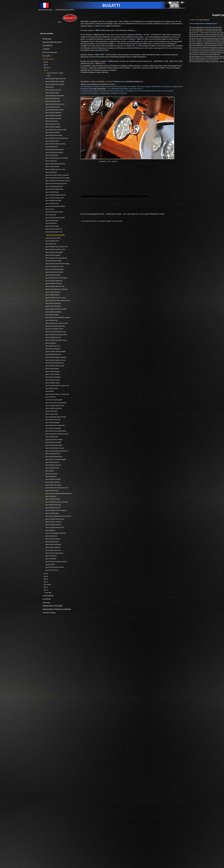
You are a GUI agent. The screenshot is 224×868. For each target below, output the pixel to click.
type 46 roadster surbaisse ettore (52, 197)
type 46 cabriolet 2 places (50, 382)
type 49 (44, 576)
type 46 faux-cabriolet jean (50, 348)
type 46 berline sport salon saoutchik (53, 309)
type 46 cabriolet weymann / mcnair (53, 169)
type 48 (44, 573)
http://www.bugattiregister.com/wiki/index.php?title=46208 (206, 31)
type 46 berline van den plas (51, 485)
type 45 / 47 (45, 67)
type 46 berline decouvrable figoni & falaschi (55, 317)
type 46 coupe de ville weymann (52, 553)
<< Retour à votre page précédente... (200, 20)
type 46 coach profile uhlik (50, 292)
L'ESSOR (45, 48)
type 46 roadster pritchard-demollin (53, 163)
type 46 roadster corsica (50, 203)
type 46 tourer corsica (49, 121)
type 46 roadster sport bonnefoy (52, 272)
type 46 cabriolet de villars (50, 101)
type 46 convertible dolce (50, 98)
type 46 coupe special (49, 473)
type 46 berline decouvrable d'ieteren (53, 431)
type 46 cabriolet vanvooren (51, 465)
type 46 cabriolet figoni (49, 220)
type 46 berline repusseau (50, 482)
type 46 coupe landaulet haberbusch (53, 533)
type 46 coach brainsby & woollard (52, 217)
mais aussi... (46, 602)
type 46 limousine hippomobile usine (53, 78)
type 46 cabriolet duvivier (50, 294)
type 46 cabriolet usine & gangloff (52, 81)
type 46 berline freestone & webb (52, 365)
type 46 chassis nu (48, 397)
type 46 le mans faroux (49, 570)
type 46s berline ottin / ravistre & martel (54, 323)
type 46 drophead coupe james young (53, 334)
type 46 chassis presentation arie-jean (53, 561)
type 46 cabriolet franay (49, 192)
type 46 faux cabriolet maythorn (52, 212)
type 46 (44, 70)
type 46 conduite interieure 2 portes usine (54, 394)
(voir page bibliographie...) (99, 89)
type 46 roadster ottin (49, 320)
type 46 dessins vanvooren (50, 550)
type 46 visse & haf (48, 214)
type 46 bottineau (48, 530)
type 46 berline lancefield (50, 132)
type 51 (44, 581)
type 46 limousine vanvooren (51, 521)
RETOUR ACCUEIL (45, 10)
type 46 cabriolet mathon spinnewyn (53, 144)
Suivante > (115, 161)
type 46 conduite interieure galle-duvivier (54, 451)
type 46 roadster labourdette (51, 200)
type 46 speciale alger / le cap (51, 232)
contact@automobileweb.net (134, 82)
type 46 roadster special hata (51, 408)
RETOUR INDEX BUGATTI (65, 10)
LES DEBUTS (46, 45)
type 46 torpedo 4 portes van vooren (53, 297)
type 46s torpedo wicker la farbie (52, 110)
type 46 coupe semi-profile (50, 238)
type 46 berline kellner (49, 146)
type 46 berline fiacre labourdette (52, 95)
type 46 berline (47, 391)
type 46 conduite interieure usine (52, 527)
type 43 (44, 62)
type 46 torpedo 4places (50, 368)
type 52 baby (46, 584)
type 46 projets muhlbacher (50, 547)
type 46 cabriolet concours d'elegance (53, 510)
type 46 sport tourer (48, 243)
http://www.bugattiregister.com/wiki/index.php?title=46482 (206, 29)
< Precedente (102, 161)
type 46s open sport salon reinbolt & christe (55, 300)
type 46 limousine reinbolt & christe (53, 249)
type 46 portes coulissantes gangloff (53, 459)
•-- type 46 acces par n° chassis (52, 73)
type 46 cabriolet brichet (50, 468)
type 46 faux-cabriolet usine (51, 354)
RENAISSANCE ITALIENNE (51, 605)
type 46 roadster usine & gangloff (52, 84)
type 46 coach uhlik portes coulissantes (54, 289)
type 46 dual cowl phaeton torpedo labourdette (56, 493)
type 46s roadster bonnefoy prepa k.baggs (55, 263)
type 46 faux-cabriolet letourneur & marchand (55, 516)
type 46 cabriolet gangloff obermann (53, 195)
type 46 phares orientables (50, 377)
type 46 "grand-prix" (48, 496)
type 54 (44, 590)
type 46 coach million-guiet (50, 306)
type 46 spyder (47, 470)
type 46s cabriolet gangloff (50, 255)
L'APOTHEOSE (47, 595)
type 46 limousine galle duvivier (52, 189)
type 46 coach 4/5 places (50, 374)
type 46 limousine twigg (49, 226)
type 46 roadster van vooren (51, 90)
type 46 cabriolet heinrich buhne (52, 149)
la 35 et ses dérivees (49, 52)
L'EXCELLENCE (47, 59)
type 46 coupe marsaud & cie (51, 229)
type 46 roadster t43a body (50, 479)
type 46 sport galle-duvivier (50, 453)
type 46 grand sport (48, 476)
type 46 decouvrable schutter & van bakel (54, 175)
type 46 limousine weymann (51, 112)
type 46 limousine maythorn (51, 118)
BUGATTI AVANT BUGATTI (51, 42)
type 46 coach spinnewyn (50, 371)
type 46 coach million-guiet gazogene (53, 402)
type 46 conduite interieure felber (52, 405)
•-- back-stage (46, 592)
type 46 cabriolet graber (49, 141)
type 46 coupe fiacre (49, 172)
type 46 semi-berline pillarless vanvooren (54, 433)
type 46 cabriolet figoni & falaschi (52, 448)
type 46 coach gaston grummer (52, 186)
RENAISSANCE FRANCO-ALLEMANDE (56, 609)
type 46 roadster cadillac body (51, 280)
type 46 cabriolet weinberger (51, 312)
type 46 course (47, 209)
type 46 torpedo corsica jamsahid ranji (53, 258)
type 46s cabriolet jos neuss (51, 337)
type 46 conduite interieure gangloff (53, 351)
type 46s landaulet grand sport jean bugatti (55, 178)
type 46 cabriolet (47, 564)
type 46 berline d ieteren (50, 92)
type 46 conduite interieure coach (52, 519)
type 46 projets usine (49, 536)
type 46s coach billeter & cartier (52, 328)
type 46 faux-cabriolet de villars (52, 152)
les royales (45, 55)
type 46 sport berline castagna (51, 439)
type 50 (44, 579)
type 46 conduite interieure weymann (53, 357)
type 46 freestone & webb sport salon (53, 129)
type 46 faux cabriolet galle (50, 428)
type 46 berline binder (49, 388)
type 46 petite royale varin (50, 346)
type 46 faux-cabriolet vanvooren (52, 363)
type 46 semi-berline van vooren (52, 266)
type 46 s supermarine (49, 414)
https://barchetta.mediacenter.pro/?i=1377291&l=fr (203, 60)
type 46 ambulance (48, 343)
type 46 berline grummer (50, 462)
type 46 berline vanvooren (50, 507)
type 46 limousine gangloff (50, 126)
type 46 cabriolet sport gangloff (51, 252)
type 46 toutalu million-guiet (51, 544)
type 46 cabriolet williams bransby (52, 286)
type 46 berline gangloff (49, 314)
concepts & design (48, 612)
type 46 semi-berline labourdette (52, 269)
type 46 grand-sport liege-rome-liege (53, 417)
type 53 (44, 587)
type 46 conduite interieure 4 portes (53, 360)
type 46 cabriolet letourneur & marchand (54, 158)
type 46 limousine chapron (50, 539)
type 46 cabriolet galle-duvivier (51, 456)
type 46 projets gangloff (49, 541)
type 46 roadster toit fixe (50, 241)
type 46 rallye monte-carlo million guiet (54, 277)
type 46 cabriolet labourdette (51, 115)
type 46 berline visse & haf (50, 419)
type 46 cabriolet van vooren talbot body (54, 138)
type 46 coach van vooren (50, 107)
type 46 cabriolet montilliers (50, 275)
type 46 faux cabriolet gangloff (51, 399)
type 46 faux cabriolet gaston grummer (54, 183)
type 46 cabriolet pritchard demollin (53, 206)
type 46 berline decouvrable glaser (52, 425)
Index (109, 161)
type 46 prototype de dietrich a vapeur (53, 340)
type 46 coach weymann (50, 166)
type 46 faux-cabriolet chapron (51, 445)
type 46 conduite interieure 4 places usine (54, 385)
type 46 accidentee (48, 558)
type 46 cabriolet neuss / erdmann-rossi (54, 246)
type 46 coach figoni (48, 223)
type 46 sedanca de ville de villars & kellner (55, 180)
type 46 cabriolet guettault (50, 499)
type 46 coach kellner (49, 411)
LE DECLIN (45, 599)
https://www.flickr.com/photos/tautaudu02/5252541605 (205, 54)
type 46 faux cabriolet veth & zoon (52, 104)
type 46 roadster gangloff (50, 422)
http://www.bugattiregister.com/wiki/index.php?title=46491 (206, 27)
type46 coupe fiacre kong (50, 124)
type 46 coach (47, 87)
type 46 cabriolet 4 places (50, 380)
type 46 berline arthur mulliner (51, 135)
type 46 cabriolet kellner (50, 513)
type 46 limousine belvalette (51, 442)
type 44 (44, 64)
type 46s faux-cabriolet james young (53, 331)
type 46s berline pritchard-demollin (52, 326)
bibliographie (46, 38)
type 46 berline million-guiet (51, 303)
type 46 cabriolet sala (49, 436)
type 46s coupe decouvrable (51, 260)
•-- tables (45, 75)
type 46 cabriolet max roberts (51, 283)
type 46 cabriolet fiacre (49, 155)
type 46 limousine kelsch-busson (52, 567)
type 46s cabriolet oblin (49, 490)
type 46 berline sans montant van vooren (54, 487)
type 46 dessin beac (48, 555)
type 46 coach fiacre (49, 161)
